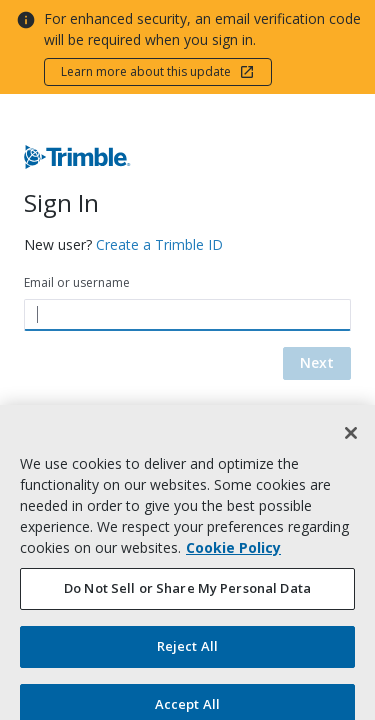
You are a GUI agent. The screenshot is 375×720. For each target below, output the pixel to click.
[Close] (351, 441)
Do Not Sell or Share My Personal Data (187, 596)
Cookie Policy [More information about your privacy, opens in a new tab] (233, 555)
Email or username (77, 282)
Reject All (187, 654)
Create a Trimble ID (159, 244)
